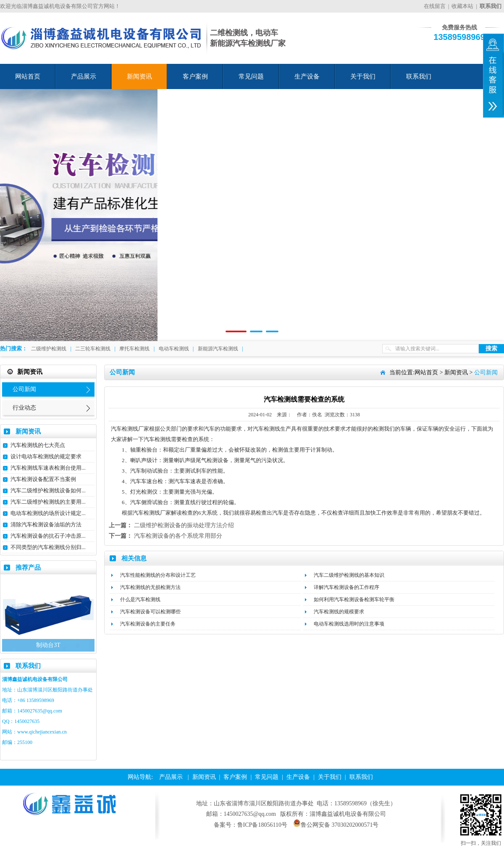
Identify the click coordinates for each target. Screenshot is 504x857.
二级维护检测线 (49, 349)
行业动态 (24, 408)
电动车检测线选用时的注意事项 (349, 624)
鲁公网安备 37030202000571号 (336, 825)
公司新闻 (24, 389)
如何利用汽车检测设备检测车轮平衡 (354, 599)
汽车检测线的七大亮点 (38, 445)
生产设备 (307, 76)
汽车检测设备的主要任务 (148, 624)
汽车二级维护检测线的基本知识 (349, 575)
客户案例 (195, 76)
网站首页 (28, 76)
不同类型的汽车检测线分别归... (48, 547)
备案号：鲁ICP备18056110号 (251, 825)
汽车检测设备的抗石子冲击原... (48, 536)
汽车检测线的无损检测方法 (150, 587)
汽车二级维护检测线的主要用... (48, 502)
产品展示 (84, 76)
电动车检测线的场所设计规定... (48, 513)
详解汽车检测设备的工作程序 (346, 587)
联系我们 (419, 76)
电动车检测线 (174, 349)
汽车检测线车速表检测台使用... (48, 468)
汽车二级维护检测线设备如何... (48, 490)
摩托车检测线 (134, 349)
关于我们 (363, 76)
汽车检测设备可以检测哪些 (150, 612)
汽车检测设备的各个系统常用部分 (178, 536)
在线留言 (435, 6)
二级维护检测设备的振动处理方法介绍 (184, 525)
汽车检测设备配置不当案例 (43, 479)
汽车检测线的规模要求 (339, 612)
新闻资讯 (139, 76)
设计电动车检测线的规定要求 (46, 456)
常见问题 (251, 76)
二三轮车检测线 (93, 349)
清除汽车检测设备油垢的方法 (46, 524)
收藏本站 (462, 6)
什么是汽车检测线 (140, 599)
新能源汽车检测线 (218, 349)
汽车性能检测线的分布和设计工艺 (158, 575)
